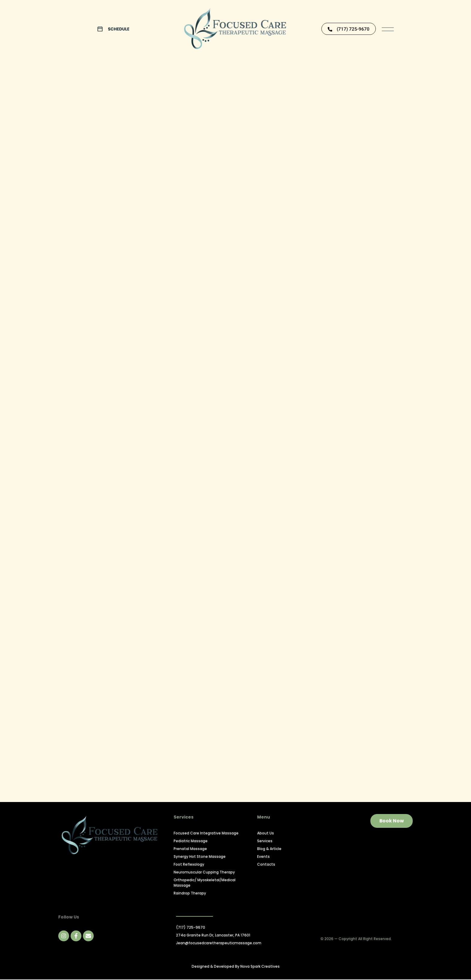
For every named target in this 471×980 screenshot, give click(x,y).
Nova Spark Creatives (260, 967)
